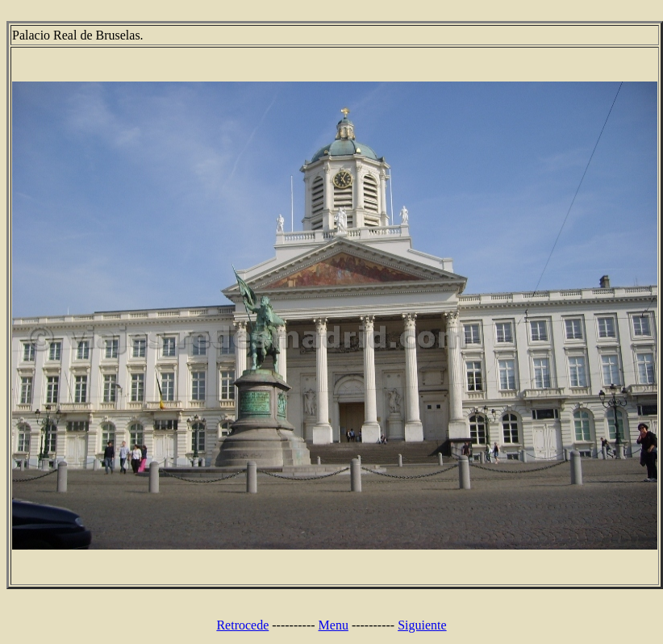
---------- (293, 625)
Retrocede (242, 625)
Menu (334, 625)
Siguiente (422, 625)
